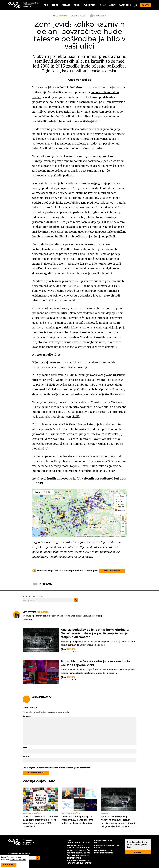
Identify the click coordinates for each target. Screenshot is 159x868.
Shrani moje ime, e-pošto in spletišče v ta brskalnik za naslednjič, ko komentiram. (57, 768)
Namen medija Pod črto (78, 843)
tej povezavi (85, 557)
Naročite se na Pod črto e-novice (107, 847)
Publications (90, 5)
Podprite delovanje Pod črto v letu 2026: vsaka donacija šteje (78, 855)
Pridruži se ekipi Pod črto (79, 850)
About (112, 5)
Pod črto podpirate (104, 853)
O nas (103, 5)
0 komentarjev (98, 16)
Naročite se (125, 5)
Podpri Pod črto (112, 571)
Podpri (145, 5)
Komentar (27, 716)
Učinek (77, 5)
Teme (46, 5)
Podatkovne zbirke (104, 850)
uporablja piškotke (18, 860)
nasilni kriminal (65, 87)
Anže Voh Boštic (79, 80)
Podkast (66, 5)
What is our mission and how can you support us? (79, 862)
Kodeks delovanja (103, 840)
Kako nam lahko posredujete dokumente (79, 847)
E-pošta (26, 756)
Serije (55, 5)
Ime (25, 748)
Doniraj (138, 852)
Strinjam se (9, 865)
